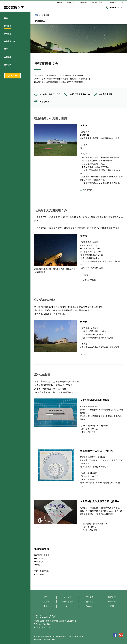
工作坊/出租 (42, 102)
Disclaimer (38, 639)
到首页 (84, 275)
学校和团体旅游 (103, 94)
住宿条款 (112, 602)
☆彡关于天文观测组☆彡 (77, 94)
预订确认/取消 (97, 2)
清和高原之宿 (68, 602)
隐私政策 (112, 597)
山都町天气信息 (88, 280)
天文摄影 (90, 597)
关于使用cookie (49, 639)
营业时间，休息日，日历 (47, 94)
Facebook (90, 606)
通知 (45, 606)
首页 (45, 597)
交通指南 (90, 602)
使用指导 (45, 602)
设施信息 (68, 597)
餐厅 (68, 606)
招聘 (112, 606)
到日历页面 (86, 190)
